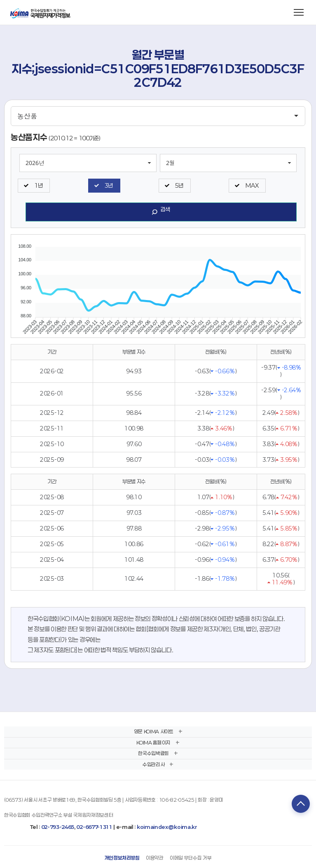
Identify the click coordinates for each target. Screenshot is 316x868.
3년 (109, 185)
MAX (252, 185)
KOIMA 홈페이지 (153, 742)
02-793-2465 (58, 827)
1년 (38, 185)
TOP (301, 804)
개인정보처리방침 (122, 858)
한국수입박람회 (153, 753)
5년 (179, 185)
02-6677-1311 (94, 827)
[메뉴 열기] (299, 12)
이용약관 (155, 858)
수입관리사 (153, 764)
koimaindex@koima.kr (167, 827)
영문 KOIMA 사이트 (154, 731)
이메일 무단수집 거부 (191, 858)
